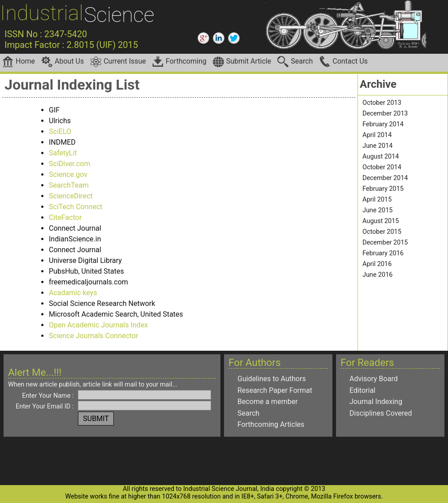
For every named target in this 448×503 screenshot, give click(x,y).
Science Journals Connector (93, 336)
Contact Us (343, 62)
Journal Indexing (376, 402)
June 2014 (377, 146)
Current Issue (118, 62)
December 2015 (385, 243)
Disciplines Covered (381, 413)
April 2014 (377, 135)
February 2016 (383, 253)
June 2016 (377, 275)
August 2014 (381, 157)
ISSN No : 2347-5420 (46, 34)
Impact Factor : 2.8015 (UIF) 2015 (71, 45)
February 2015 (383, 189)
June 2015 (377, 210)
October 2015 (382, 232)
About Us (62, 62)
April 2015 (377, 200)
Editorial (362, 390)
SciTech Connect (75, 207)
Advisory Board (374, 379)
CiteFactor (65, 217)
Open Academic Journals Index (98, 325)
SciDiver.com (70, 164)
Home (19, 62)
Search (295, 62)
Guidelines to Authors (272, 379)
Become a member (268, 402)
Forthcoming (179, 62)
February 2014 (383, 124)
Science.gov (68, 174)
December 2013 (385, 114)
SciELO (60, 131)
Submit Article (242, 62)
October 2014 (382, 167)
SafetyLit (63, 153)
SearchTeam (69, 185)
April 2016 (377, 264)
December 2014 (385, 178)
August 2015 (381, 221)
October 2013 (382, 103)
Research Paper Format (275, 390)
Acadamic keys (73, 293)
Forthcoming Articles (271, 424)
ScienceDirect (71, 196)
